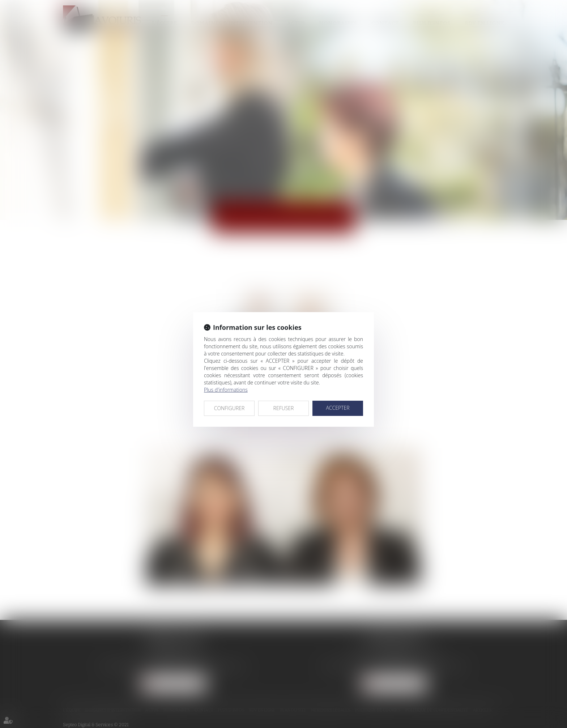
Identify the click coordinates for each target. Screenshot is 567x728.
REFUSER (284, 408)
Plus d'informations (226, 390)
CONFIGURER (229, 408)
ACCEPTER (338, 408)
